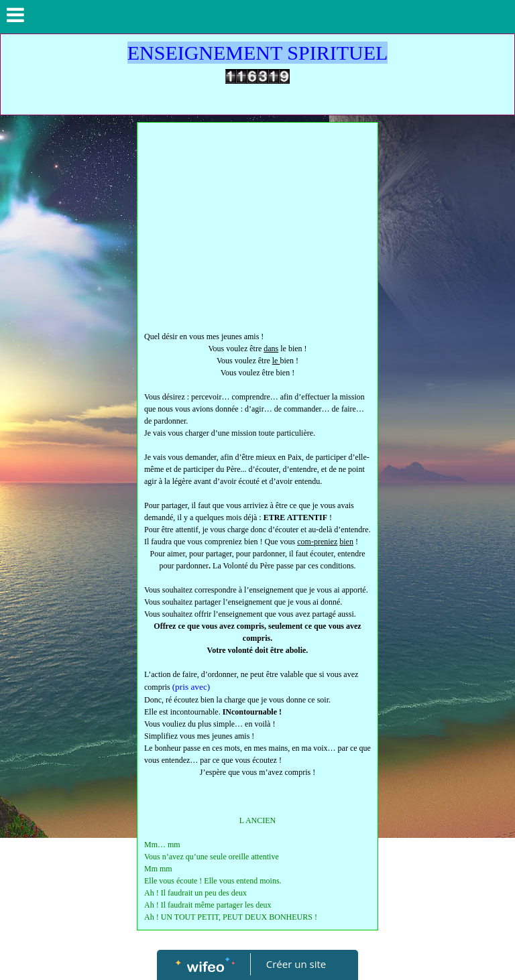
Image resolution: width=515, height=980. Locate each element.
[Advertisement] (257, 230)
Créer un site (296, 964)
